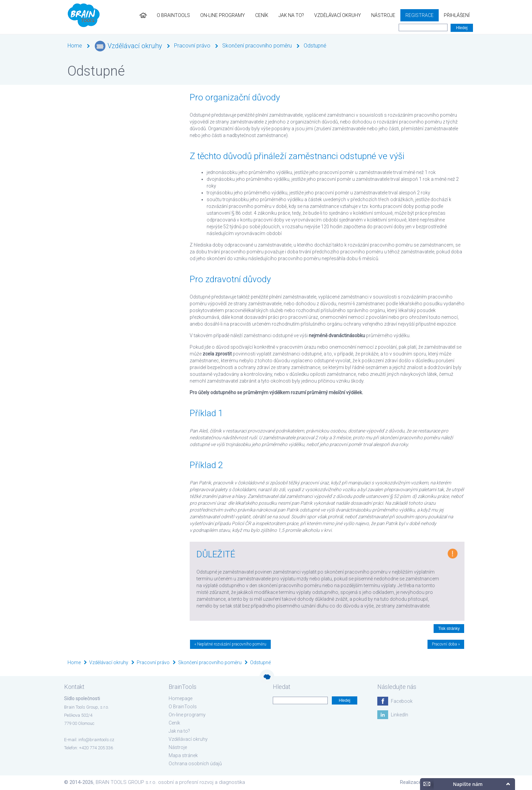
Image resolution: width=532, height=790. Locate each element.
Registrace (420, 15)
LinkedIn (400, 715)
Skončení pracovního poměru (257, 46)
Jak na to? (291, 15)
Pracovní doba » (446, 644)
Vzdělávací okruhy (338, 15)
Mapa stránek (183, 755)
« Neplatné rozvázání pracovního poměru (230, 644)
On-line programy (223, 15)
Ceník (262, 15)
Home (75, 46)
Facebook (402, 701)
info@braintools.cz (96, 740)
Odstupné (315, 46)
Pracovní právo (192, 46)
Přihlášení (457, 15)
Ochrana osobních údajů (195, 764)
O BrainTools (173, 15)
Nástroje (383, 15)
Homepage (180, 698)
